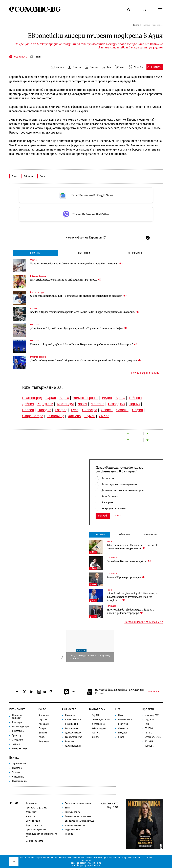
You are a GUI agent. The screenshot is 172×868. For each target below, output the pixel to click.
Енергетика (18, 731)
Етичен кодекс (33, 821)
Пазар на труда (20, 749)
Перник (134, 404)
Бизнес (41, 709)
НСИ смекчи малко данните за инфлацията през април (66, 280)
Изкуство (123, 733)
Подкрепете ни (72, 830)
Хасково (74, 416)
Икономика (17, 709)
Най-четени (84, 253)
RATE (147, 724)
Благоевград (32, 398)
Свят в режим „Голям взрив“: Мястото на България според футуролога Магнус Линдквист (133, 597)
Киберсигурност (100, 728)
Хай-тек (96, 733)
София (138, 410)
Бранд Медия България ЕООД (79, 821)
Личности (123, 728)
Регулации (111, 606)
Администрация (73, 746)
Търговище (56, 416)
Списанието (112, 558)
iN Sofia (148, 733)
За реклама (31, 803)
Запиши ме (153, 692)
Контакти (30, 816)
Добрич (28, 404)
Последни (35, 253)
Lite (118, 709)
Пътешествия (125, 720)
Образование (72, 728)
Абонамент (31, 812)
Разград (61, 410)
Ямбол (104, 416)
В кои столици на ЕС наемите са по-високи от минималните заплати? (133, 547)
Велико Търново (86, 398)
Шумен (90, 416)
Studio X (96, 863)
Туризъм (16, 744)
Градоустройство (74, 737)
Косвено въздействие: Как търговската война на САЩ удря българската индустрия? (85, 312)
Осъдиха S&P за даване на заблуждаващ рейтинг (90, 657)
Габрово (135, 398)
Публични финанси (38, 276)
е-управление (99, 724)
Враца (120, 398)
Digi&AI (95, 715)
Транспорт (17, 735)
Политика (70, 715)
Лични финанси (73, 720)
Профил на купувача (36, 830)
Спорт (121, 737)
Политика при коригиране (78, 816)
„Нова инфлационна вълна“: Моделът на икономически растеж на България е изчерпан (86, 360)
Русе (75, 410)
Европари (17, 722)
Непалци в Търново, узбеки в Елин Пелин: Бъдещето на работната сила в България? (84, 344)
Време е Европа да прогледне (126, 577)
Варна (64, 398)
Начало (136, 25)
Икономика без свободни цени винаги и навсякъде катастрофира (131, 611)
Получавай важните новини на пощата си (119, 690)
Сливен (107, 410)
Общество (69, 709)
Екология (70, 741)
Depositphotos (93, 865)
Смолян (122, 410)
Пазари (42, 728)
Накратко (17, 768)
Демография (71, 724)
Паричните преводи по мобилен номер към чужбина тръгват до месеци (76, 263)
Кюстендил (66, 404)
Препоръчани (135, 253)
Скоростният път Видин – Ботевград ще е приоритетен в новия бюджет (78, 296)
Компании (34, 325)
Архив (118, 516)
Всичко (14, 758)
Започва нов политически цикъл (129, 561)
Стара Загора (33, 416)
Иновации (44, 724)
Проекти (148, 709)
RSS (69, 692)
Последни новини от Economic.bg (144, 622)
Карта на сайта (72, 812)
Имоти (110, 541)
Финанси (81, 651)
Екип (67, 808)
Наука (110, 590)
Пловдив (44, 410)
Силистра (90, 410)
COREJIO (149, 728)
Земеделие (18, 740)
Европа (28, 176)
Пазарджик (116, 404)
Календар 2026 (152, 715)
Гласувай (103, 516)
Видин (107, 398)
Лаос (43, 176)
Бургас (51, 398)
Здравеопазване (73, 733)
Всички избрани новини (145, 373)
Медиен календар (35, 841)
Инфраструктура (37, 292)
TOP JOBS (149, 746)
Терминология (19, 764)
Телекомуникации (101, 720)
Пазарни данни (20, 781)
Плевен (28, 410)
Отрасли (34, 308)
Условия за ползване (75, 825)
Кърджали (45, 404)
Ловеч (82, 404)
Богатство (123, 724)
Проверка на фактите (36, 808)
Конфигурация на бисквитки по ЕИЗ (41, 835)
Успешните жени (153, 737)
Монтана (98, 404)
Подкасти (149, 720)
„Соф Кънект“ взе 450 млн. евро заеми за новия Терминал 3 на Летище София (79, 328)
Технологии (97, 709)
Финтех (33, 260)
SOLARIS (149, 741)
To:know (16, 772)
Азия (14, 176)
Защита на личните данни (78, 803)
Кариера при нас (34, 825)
